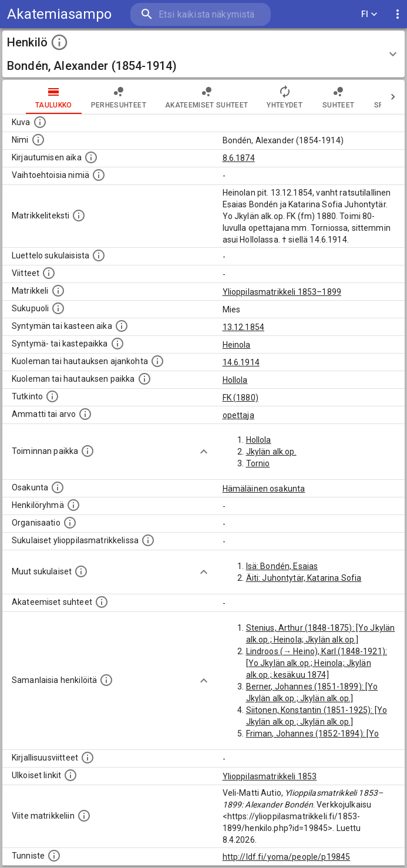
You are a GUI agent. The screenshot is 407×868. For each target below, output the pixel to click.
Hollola (235, 380)
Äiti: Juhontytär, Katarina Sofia (304, 578)
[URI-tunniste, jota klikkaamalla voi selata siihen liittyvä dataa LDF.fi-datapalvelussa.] (54, 856)
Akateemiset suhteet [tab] (207, 97)
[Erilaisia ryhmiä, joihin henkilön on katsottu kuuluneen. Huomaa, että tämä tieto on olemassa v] (73, 505)
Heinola (237, 345)
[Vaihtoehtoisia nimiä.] (99, 175)
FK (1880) (240, 398)
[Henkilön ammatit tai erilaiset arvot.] (85, 414)
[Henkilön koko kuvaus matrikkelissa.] (79, 216)
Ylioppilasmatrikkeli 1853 (270, 776)
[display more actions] (398, 14)
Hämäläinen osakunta (264, 489)
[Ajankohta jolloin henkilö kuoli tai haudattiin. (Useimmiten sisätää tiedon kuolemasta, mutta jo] (157, 361)
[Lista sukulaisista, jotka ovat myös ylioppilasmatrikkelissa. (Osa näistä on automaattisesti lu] (148, 540)
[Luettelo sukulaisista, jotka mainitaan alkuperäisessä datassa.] (99, 255)
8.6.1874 (239, 158)
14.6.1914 (241, 362)
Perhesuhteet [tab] (119, 97)
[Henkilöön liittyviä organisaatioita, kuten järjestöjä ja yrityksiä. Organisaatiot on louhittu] (70, 523)
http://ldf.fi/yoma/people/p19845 (287, 857)
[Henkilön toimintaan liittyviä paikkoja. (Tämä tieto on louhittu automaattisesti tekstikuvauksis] (88, 451)
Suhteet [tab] (338, 97)
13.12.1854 (244, 327)
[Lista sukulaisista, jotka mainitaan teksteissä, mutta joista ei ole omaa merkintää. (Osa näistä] (81, 571)
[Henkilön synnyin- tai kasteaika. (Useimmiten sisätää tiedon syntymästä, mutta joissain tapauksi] (122, 326)
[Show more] (204, 452)
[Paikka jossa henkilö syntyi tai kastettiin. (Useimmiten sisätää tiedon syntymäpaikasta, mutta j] (117, 344)
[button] (203, 54)
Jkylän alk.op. (271, 452)
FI (369, 14)
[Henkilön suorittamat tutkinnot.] (52, 396)
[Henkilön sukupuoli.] (58, 308)
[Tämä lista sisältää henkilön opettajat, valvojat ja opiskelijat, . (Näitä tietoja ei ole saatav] (102, 602)
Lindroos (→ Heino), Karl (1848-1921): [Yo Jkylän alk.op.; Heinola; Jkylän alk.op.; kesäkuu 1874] (317, 663)
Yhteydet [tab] (285, 97)
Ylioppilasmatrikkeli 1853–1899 (282, 292)
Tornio (258, 463)
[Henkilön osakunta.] (58, 487)
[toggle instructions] (59, 42)
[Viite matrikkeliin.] (84, 816)
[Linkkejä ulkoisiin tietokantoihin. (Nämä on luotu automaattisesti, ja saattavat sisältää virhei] (70, 775)
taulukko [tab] (54, 97)
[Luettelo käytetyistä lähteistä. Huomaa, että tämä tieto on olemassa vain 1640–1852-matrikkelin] (49, 273)
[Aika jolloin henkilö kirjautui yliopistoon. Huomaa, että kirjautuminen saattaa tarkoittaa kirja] (91, 157)
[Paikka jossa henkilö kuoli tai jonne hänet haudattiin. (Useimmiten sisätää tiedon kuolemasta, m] (144, 379)
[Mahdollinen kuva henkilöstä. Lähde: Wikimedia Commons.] (40, 122)
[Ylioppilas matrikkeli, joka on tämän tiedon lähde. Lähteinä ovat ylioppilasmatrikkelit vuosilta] (58, 291)
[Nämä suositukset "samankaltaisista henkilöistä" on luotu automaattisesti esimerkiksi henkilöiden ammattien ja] (106, 680)
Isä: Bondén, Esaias (282, 566)
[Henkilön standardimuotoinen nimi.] (38, 140)
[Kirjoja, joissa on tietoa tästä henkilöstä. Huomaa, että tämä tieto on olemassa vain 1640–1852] (88, 758)
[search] (201, 14)
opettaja (238, 415)
